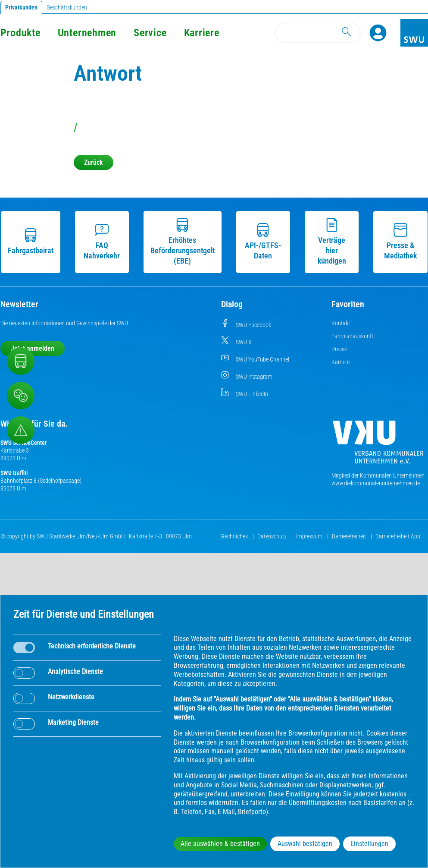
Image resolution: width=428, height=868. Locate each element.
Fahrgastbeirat (31, 242)
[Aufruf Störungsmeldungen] (21, 430)
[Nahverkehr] (21, 361)
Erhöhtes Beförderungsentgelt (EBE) (183, 242)
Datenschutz (273, 536)
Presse (339, 349)
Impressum (310, 536)
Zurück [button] (94, 162)
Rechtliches (235, 536)
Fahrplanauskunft (352, 336)
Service (150, 33)
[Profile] (378, 33)
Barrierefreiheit (350, 536)
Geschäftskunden (67, 7)
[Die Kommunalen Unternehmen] (378, 445)
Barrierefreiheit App (398, 536)
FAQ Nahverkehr (102, 242)
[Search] (318, 33)
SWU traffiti (14, 473)
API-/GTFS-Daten (263, 242)
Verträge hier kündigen (332, 242)
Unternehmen (87, 33)
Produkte (20, 33)
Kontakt (341, 323)
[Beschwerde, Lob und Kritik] (21, 396)
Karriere (202, 33)
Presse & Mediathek (400, 242)
